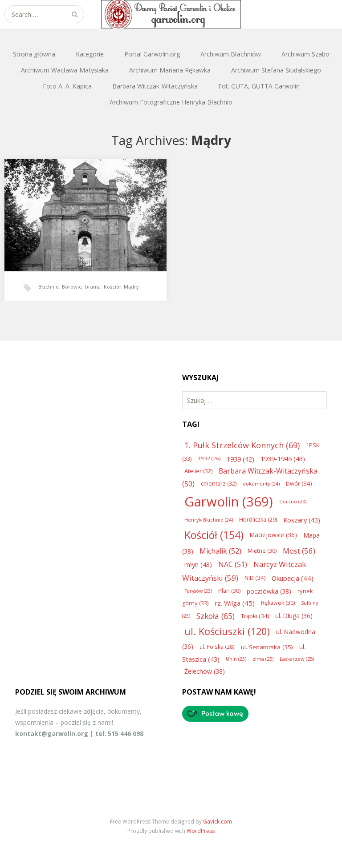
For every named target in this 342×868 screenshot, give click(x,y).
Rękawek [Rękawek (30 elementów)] (278, 603)
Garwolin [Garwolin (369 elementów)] (229, 502)
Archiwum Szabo (305, 54)
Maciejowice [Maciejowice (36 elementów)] (273, 535)
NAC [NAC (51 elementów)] (233, 564)
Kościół (112, 287)
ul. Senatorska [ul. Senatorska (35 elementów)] (267, 647)
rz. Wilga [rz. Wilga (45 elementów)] (235, 603)
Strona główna (34, 54)
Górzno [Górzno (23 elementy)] (293, 502)
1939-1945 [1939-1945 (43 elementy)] (283, 458)
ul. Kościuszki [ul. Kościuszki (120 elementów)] (227, 631)
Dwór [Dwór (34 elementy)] (299, 483)
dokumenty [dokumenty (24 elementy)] (261, 484)
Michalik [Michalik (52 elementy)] (220, 551)
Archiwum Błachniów (231, 54)
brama (93, 287)
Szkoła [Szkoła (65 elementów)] (216, 616)
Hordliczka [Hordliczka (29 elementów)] (258, 520)
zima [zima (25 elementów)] (263, 659)
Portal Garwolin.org (152, 54)
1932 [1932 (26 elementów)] (209, 458)
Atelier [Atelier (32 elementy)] (198, 471)
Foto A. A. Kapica (67, 86)
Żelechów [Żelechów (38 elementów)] (205, 671)
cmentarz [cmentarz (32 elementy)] (219, 483)
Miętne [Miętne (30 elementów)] (262, 551)
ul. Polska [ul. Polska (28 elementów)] (217, 647)
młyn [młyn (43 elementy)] (198, 564)
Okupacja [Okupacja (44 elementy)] (293, 578)
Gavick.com (218, 822)
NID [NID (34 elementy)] (255, 578)
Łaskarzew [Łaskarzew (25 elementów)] (297, 659)
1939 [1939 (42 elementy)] (240, 459)
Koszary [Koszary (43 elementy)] (302, 520)
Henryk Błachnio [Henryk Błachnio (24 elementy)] (209, 520)
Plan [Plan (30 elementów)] (229, 591)
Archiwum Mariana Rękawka (170, 70)
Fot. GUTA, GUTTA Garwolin (259, 86)
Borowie (72, 287)
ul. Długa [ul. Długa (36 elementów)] (294, 616)
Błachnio (49, 287)
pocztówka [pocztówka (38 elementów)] (269, 591)
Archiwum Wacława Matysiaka (65, 70)
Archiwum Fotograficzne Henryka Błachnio (171, 102)
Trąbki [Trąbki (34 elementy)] (255, 616)
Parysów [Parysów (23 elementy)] (198, 591)
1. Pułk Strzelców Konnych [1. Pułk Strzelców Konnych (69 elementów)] (242, 445)
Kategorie (90, 54)
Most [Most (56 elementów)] (299, 551)
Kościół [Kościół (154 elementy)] (214, 535)
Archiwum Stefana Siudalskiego (276, 70)
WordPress (201, 831)
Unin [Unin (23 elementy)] (236, 659)
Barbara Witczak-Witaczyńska (155, 86)
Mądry (131, 287)
